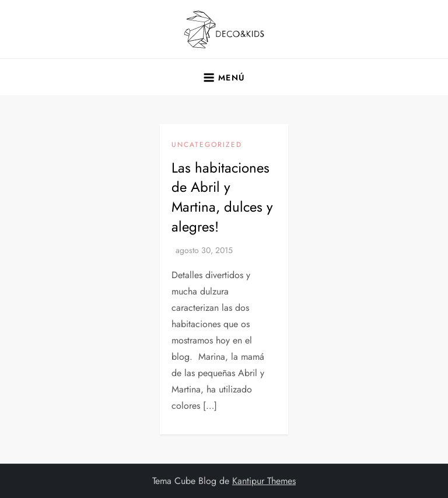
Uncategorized (207, 145)
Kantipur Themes (264, 481)
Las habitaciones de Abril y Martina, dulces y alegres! (222, 197)
